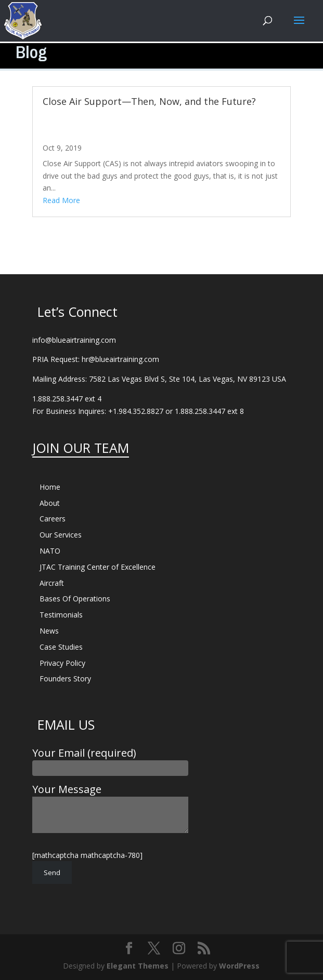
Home (50, 487)
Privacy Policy (62, 663)
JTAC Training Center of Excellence (98, 567)
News (49, 631)
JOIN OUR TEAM (81, 448)
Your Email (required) (110, 760)
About (50, 503)
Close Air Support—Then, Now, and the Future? (149, 101)
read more (61, 200)
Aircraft (52, 583)
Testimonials (61, 615)
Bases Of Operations (75, 599)
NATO (50, 551)
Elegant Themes (138, 966)
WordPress (239, 966)
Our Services (61, 535)
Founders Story (65, 679)
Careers (53, 519)
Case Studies (61, 647)
